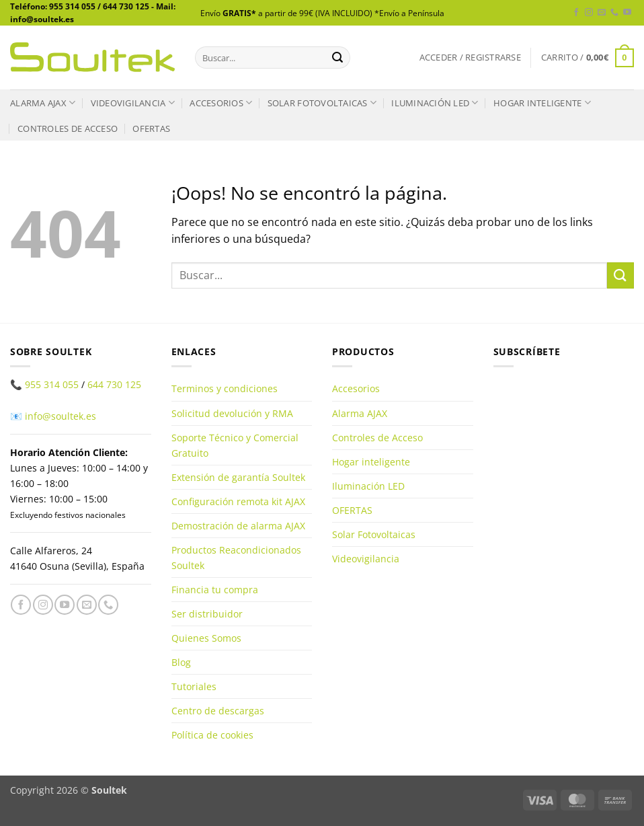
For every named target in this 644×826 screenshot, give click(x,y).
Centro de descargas (218, 711)
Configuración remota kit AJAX (238, 501)
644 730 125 (114, 384)
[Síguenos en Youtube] (627, 13)
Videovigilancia (133, 103)
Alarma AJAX (43, 103)
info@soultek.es (61, 416)
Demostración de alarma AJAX (238, 526)
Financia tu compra (215, 590)
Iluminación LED (435, 103)
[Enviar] (337, 58)
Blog (181, 662)
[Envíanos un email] (602, 13)
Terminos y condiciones (225, 388)
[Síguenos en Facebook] (576, 13)
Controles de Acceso (68, 128)
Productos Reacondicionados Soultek (236, 558)
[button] (470, 58)
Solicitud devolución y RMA (232, 413)
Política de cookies (212, 735)
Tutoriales (194, 686)
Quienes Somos (206, 638)
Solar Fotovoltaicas (322, 103)
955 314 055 (52, 384)
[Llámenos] (614, 13)
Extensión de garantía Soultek (238, 477)
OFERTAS (151, 128)
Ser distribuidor (207, 614)
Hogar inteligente (542, 103)
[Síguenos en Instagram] (589, 13)
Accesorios (221, 103)
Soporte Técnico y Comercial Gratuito (235, 445)
